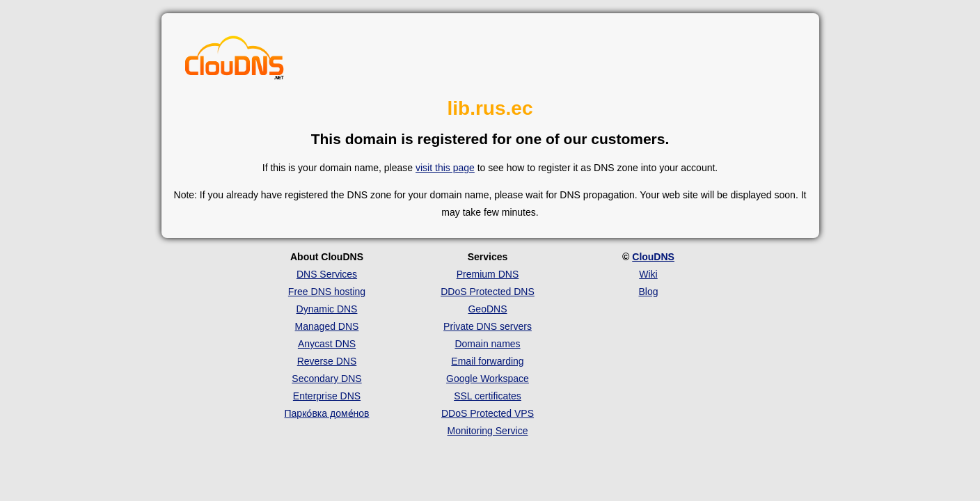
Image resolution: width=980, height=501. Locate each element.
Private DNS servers (488, 326)
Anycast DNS (327, 344)
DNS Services (327, 274)
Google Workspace (488, 379)
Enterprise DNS (327, 396)
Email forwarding (487, 361)
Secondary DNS (326, 379)
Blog (648, 292)
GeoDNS (487, 309)
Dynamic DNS (327, 309)
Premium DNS (488, 274)
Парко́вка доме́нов (327, 413)
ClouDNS (653, 257)
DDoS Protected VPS (488, 413)
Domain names (487, 344)
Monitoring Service (488, 431)
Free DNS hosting (327, 292)
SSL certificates (488, 396)
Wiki (648, 274)
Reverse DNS (327, 361)
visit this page (445, 168)
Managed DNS (327, 326)
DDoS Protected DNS (488, 292)
